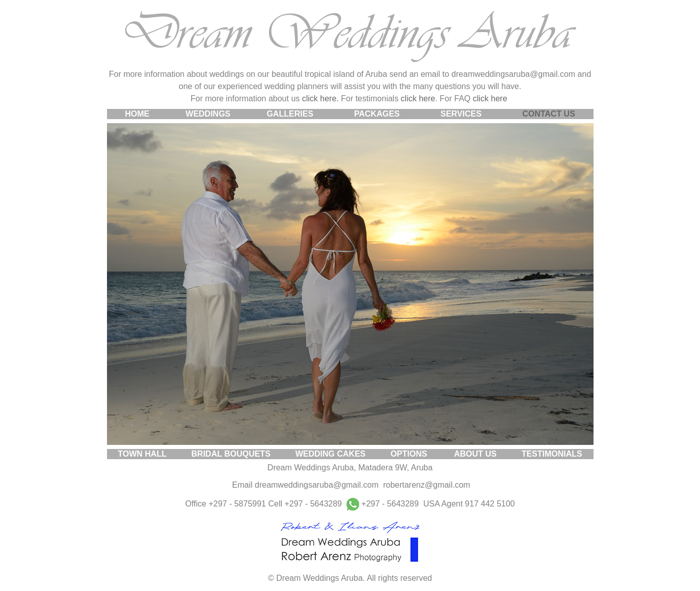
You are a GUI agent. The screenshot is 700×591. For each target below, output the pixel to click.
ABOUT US (475, 454)
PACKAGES (377, 114)
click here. (320, 99)
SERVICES (461, 114)
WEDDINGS (208, 114)
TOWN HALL (142, 454)
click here (418, 99)
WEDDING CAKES (331, 454)
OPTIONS (409, 454)
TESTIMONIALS (552, 454)
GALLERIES (290, 114)
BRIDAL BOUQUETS (231, 454)
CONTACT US (549, 114)
